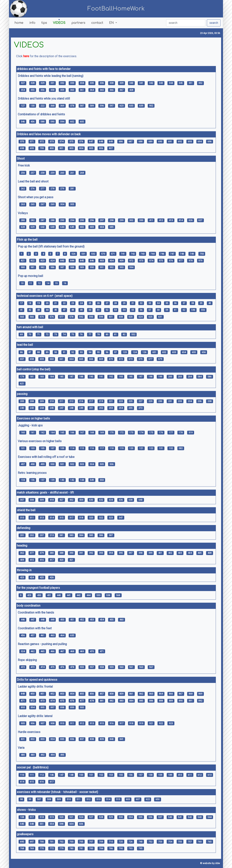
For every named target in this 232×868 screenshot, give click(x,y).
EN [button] (112, 23)
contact (97, 23)
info (32, 23)
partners (78, 23)
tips (44, 23)
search (214, 23)
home (19, 23)
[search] (186, 23)
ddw (218, 863)
